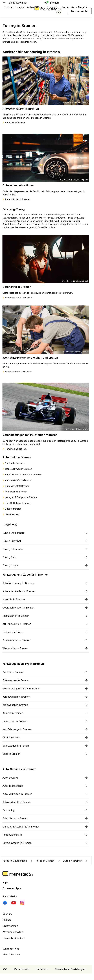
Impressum (42, 969)
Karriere (7, 920)
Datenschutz (22, 969)
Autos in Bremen (42, 861)
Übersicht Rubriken (13, 938)
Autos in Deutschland (15, 861)
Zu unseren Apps (12, 888)
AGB (5, 969)
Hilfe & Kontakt (11, 954)
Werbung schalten (13, 932)
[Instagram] (22, 903)
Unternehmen (10, 926)
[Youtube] (14, 903)
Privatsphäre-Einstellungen (70, 969)
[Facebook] (5, 903)
